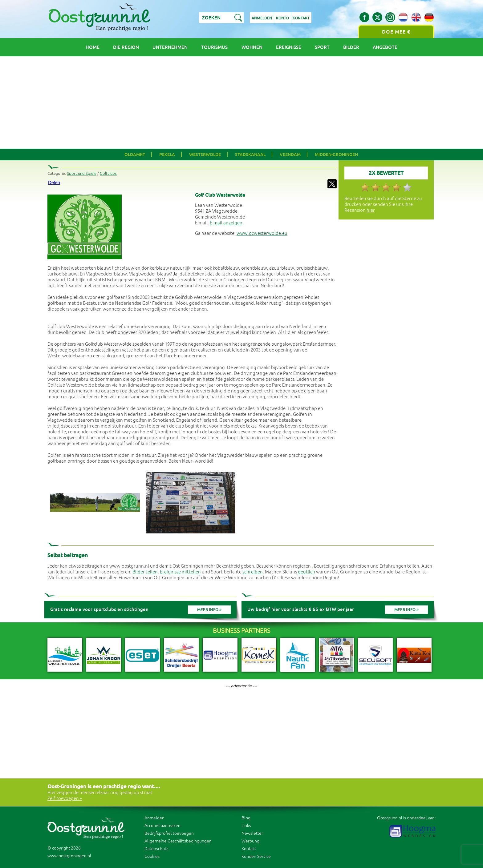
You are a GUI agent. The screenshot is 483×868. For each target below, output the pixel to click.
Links (246, 826)
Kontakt (301, 18)
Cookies (152, 856)
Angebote (385, 47)
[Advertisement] (241, 102)
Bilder (351, 47)
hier (371, 210)
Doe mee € (396, 32)
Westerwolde (205, 155)
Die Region (126, 47)
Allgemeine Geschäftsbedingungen (178, 841)
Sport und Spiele (82, 174)
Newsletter (252, 833)
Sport (322, 47)
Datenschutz (156, 849)
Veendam (290, 155)
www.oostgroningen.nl (69, 856)
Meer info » (209, 610)
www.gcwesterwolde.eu (262, 233)
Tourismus (214, 47)
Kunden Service (256, 856)
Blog (246, 818)
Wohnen (252, 47)
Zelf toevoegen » (65, 799)
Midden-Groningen (336, 155)
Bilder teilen (145, 572)
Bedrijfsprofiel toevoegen (169, 833)
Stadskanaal (250, 155)
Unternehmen (170, 47)
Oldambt (135, 155)
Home (93, 47)
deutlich (306, 572)
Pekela (167, 155)
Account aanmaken (162, 826)
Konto (282, 18)
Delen (54, 182)
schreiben (253, 572)
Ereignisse (289, 47)
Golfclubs (108, 174)
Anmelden (262, 18)
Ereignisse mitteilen (180, 572)
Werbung (250, 841)
